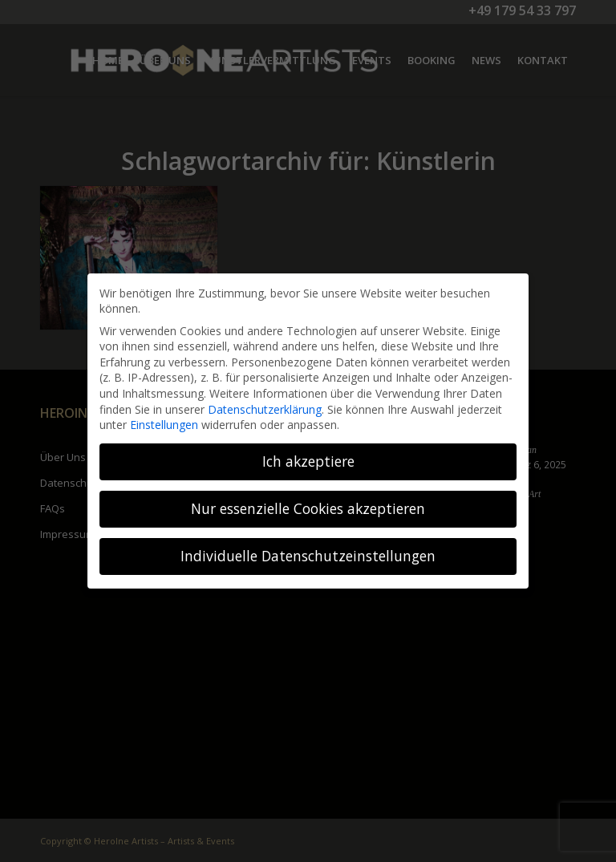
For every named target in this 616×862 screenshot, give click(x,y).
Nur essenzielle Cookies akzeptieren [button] (308, 508)
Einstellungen (164, 425)
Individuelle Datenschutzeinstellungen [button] (308, 556)
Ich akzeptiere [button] (308, 461)
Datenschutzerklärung (265, 409)
